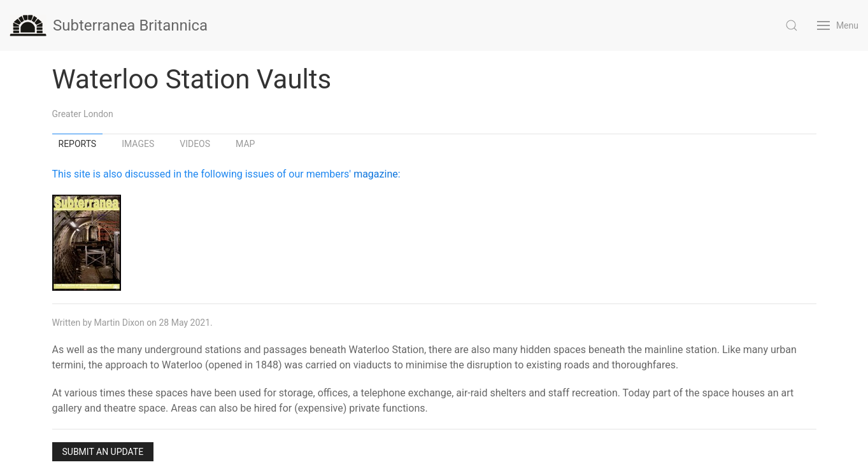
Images (138, 144)
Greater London (83, 114)
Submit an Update (103, 452)
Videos (195, 144)
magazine (376, 174)
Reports (78, 144)
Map (245, 144)
